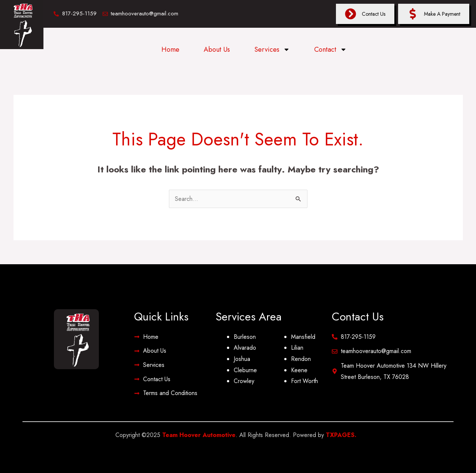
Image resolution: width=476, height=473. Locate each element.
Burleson (245, 337)
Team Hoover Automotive (199, 435)
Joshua (242, 359)
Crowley (244, 381)
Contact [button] (331, 49)
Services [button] (272, 49)
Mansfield (303, 337)
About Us (217, 49)
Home (170, 49)
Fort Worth (304, 381)
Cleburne (245, 370)
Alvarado (245, 348)
